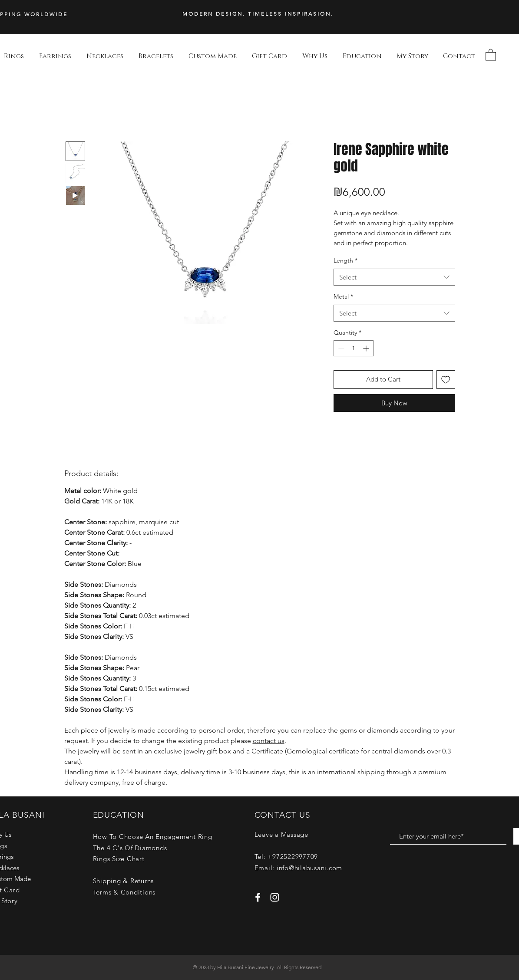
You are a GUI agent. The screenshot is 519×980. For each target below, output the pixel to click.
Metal (343, 296)
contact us (269, 741)
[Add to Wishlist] (446, 380)
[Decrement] (340, 348)
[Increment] (367, 348)
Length (345, 260)
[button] (491, 54)
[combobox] (394, 277)
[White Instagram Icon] (275, 897)
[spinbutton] (354, 348)
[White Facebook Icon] (258, 897)
